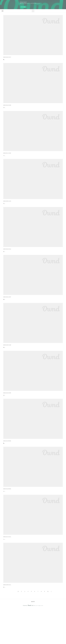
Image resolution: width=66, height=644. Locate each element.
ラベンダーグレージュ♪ (9, 215)
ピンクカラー (7, 60)
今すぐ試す (23, 7)
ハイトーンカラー (8, 162)
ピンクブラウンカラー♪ (9, 623)
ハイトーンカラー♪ (8, 165)
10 (48, 627)
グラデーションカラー (9, 415)
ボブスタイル (7, 314)
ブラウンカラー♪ (7, 114)
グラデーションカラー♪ (9, 417)
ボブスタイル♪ (7, 316)
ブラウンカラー (7, 112)
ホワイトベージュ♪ (8, 364)
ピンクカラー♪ (7, 266)
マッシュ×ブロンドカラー (10, 465)
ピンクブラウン (7, 620)
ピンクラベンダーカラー (10, 518)
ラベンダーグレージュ (9, 213)
